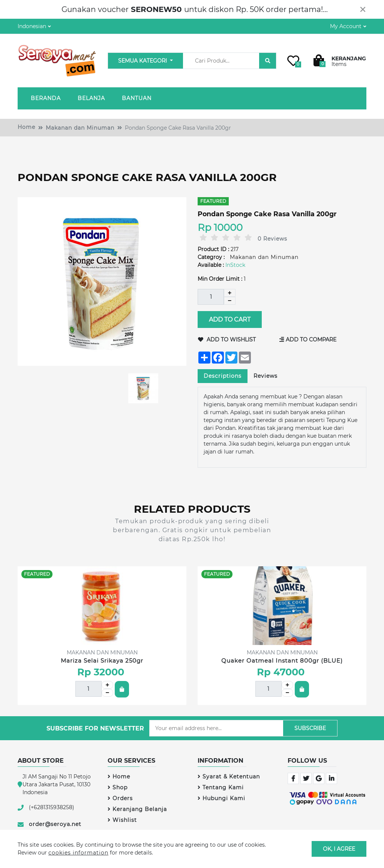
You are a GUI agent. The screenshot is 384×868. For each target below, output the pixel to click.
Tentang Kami (221, 787)
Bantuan (137, 98)
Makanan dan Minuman (80, 128)
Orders (120, 798)
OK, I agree (339, 849)
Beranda (46, 98)
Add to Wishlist (227, 340)
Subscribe (310, 728)
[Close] (363, 9)
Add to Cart (230, 320)
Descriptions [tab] (223, 376)
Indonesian (32, 26)
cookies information (78, 853)
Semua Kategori (143, 61)
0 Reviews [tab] (272, 239)
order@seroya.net (55, 824)
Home (26, 127)
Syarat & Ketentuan (229, 777)
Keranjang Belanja (137, 809)
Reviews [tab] (265, 376)
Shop (118, 787)
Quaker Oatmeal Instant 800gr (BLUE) (282, 661)
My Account (346, 26)
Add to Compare (308, 340)
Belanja (91, 98)
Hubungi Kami (221, 798)
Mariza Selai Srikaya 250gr (102, 661)
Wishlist (122, 820)
